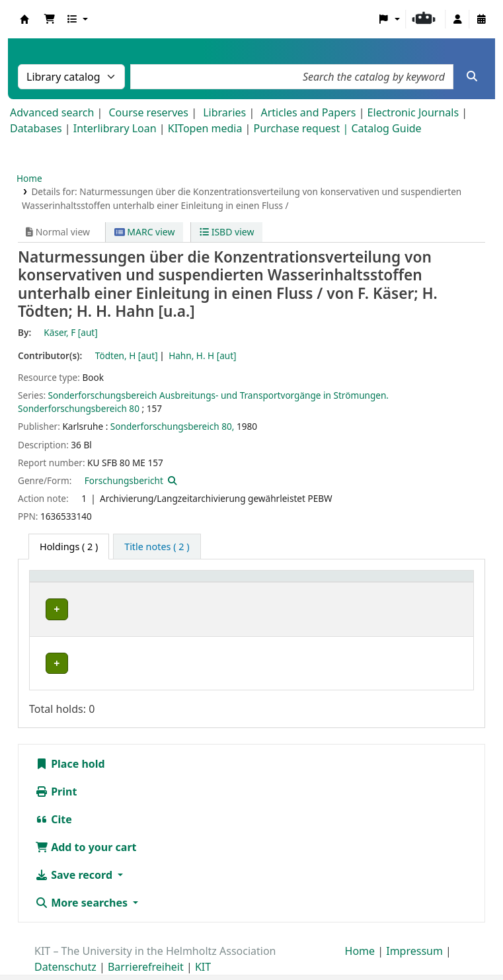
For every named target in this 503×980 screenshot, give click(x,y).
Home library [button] (66, 583)
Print (56, 767)
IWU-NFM (62, 609)
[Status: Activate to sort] (437, 584)
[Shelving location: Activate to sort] (217, 584)
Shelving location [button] (191, 583)
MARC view (145, 232)
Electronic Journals (413, 112)
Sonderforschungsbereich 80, (173, 426)
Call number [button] (325, 583)
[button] (50, 19)
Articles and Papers (308, 112)
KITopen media (205, 128)
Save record (75, 850)
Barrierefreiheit (146, 942)
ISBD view (227, 232)
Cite (54, 795)
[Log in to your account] (457, 19)
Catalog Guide (386, 128)
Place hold (70, 739)
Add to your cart (86, 823)
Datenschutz (65, 942)
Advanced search (52, 112)
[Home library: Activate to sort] (87, 584)
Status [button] (421, 583)
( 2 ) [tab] (69, 547)
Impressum (414, 926)
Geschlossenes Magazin (200, 638)
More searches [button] (83, 878)
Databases (36, 128)
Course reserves (148, 112)
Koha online (24, 19)
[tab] (157, 547)
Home (29, 178)
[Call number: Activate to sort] (345, 584)
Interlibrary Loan (115, 128)
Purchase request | (303, 128)
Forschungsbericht (124, 480)
